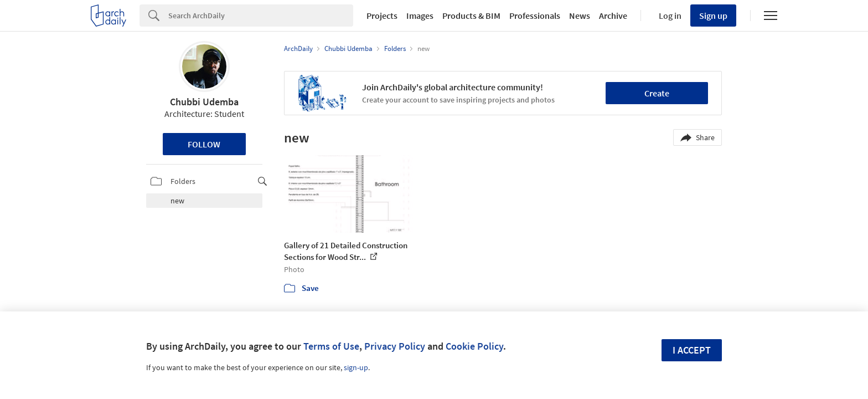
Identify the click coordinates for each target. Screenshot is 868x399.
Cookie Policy (474, 346)
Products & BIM (471, 16)
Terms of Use (331, 346)
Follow (204, 144)
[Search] (261, 16)
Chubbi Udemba (204, 102)
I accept (692, 350)
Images (420, 16)
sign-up (356, 367)
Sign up (713, 16)
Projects (382, 16)
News (580, 16)
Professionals (535, 16)
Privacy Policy (395, 346)
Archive (613, 16)
